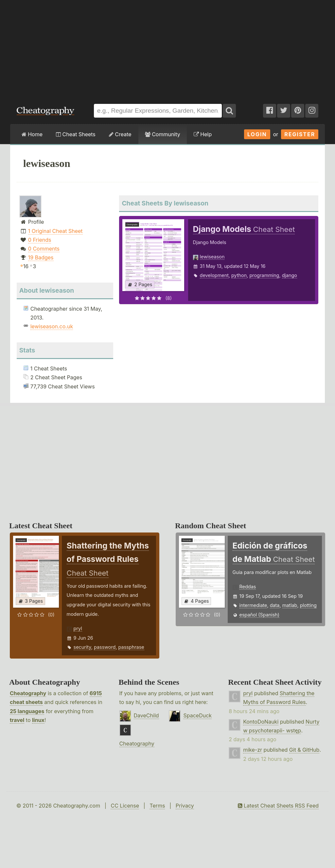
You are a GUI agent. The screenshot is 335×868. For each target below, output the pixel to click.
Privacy (185, 806)
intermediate (253, 605)
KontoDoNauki (261, 722)
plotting (308, 605)
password (105, 647)
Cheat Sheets (76, 134)
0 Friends (40, 240)
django (290, 275)
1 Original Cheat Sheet (55, 231)
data (275, 605)
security (82, 647)
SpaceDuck (197, 715)
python (239, 275)
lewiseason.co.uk (52, 326)
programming (264, 275)
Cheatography (28, 693)
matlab (290, 605)
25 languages (27, 711)
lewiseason (212, 257)
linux (38, 720)
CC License (125, 806)
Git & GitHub (304, 750)
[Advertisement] (167, 49)
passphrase (131, 647)
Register (300, 134)
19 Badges (41, 257)
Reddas (248, 587)
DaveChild (146, 715)
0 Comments (44, 249)
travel (17, 720)
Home (32, 134)
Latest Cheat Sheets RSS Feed (278, 806)
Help (203, 134)
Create (120, 134)
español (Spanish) (260, 615)
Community (163, 134)
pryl (78, 628)
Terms (157, 806)
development (214, 275)
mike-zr (253, 750)
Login (257, 134)
